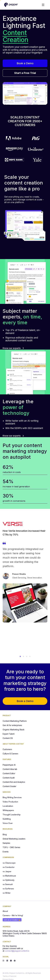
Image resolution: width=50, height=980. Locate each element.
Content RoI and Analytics (14, 782)
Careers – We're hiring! (13, 915)
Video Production (10, 802)
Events (6, 852)
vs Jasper (7, 871)
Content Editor (9, 773)
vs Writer (7, 893)
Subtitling (7, 819)
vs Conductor (9, 867)
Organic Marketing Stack (14, 730)
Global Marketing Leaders (14, 839)
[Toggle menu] (43, 5)
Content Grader (9, 786)
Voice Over (8, 823)
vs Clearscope (9, 863)
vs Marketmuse (9, 876)
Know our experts (13, 348)
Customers (7, 749)
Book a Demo (25, 63)
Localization (8, 806)
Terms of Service (9, 976)
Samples (6, 843)
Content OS (8, 738)
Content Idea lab (10, 769)
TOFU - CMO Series (11, 847)
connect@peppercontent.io (17, 951)
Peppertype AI (9, 765)
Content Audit (9, 778)
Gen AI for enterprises (12, 725)
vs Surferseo (8, 889)
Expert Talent (9, 734)
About (5, 911)
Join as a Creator (12, 920)
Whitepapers (8, 810)
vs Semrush (8, 884)
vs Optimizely (9, 880)
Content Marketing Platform (15, 721)
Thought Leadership (12, 815)
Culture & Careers (10, 754)
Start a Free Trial (25, 73)
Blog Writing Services (12, 797)
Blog (5, 834)
